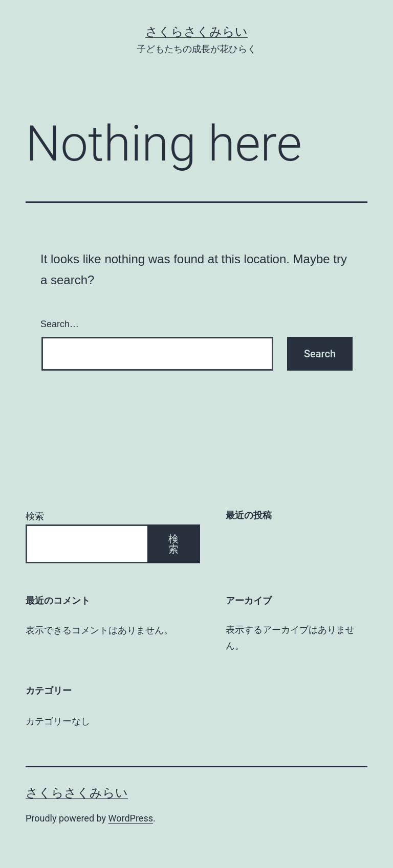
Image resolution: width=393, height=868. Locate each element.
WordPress (131, 818)
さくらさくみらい (196, 32)
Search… (60, 324)
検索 (35, 516)
